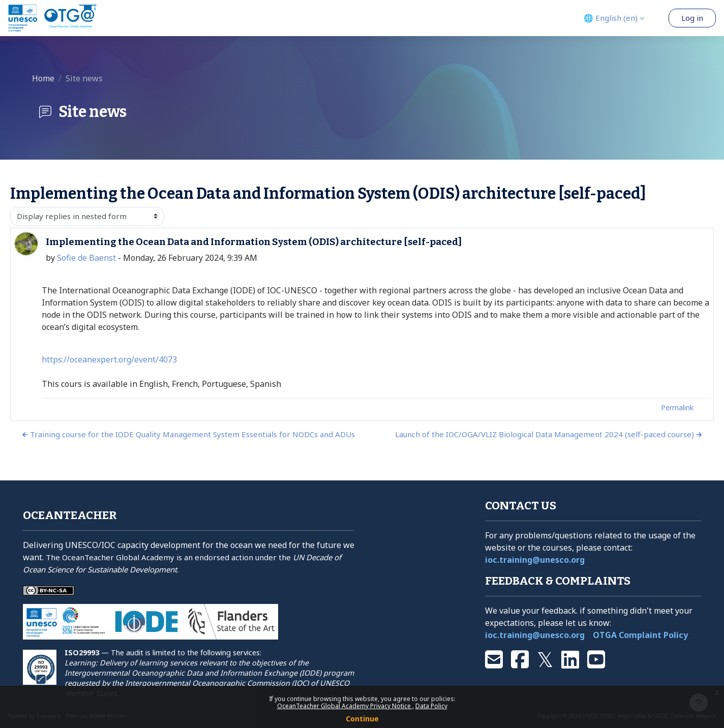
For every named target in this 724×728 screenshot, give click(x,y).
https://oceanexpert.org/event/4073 (109, 359)
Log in (692, 18)
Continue (362, 719)
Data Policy (431, 706)
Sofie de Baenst (86, 258)
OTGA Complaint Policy (640, 635)
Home (43, 78)
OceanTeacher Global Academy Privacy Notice (345, 706)
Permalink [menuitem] (677, 407)
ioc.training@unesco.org (535, 560)
